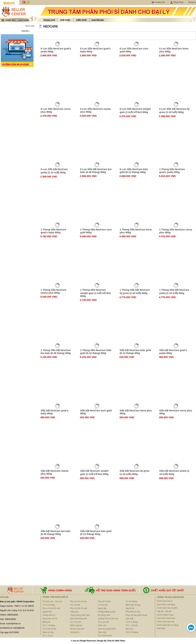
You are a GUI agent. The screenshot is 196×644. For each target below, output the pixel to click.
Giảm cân (102, 625)
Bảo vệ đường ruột (78, 619)
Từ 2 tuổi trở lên (105, 636)
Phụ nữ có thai (104, 601)
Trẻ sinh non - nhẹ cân (52, 601)
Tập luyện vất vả (50, 619)
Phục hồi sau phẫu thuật (136, 615)
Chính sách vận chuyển (167, 608)
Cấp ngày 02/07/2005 (9, 632)
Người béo (47, 612)
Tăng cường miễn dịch (80, 615)
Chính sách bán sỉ (165, 601)
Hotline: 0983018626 (9, 615)
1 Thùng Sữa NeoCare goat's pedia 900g (172, 171)
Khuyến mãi (98, 20)
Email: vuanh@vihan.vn (10, 624)
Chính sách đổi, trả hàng (167, 625)
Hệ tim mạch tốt (77, 629)
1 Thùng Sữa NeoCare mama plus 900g (53, 291)
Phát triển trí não (133, 612)
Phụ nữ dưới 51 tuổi (51, 608)
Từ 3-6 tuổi (103, 605)
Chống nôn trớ (49, 615)
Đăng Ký (192, 2)
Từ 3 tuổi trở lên (49, 629)
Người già (102, 608)
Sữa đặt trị (75, 632)
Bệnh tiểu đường (133, 605)
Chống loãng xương (107, 612)
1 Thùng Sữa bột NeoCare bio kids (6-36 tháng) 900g (56, 352)
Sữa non (129, 629)
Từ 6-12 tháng (49, 605)
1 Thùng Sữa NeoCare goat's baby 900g (53, 231)
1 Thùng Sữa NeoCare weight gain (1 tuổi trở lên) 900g (95, 293)
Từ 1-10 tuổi (76, 622)
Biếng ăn (46, 622)
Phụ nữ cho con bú (79, 601)
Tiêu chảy (102, 632)
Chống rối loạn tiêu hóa (108, 619)
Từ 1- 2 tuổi (48, 636)
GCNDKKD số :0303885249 (12, 628)
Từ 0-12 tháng (132, 632)
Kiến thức (82, 20)
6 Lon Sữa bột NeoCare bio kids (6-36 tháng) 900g (96, 171)
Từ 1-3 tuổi (75, 605)
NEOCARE (51, 26)
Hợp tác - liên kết (164, 611)
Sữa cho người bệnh (107, 629)
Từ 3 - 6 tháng (49, 625)
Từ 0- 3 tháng (132, 622)
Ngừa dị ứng (48, 632)
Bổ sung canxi (104, 615)
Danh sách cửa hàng (166, 605)
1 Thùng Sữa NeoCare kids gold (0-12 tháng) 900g (96, 352)
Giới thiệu (65, 20)
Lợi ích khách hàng (165, 615)
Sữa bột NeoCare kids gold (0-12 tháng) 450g (135, 352)
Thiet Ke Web (113, 641)
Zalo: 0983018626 (8, 619)
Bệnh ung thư (76, 625)
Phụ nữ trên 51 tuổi (79, 608)
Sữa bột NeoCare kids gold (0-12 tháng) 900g (96, 533)
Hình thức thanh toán (166, 618)
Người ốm (130, 608)
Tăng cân (74, 612)
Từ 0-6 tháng (131, 601)
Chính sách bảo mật (166, 622)
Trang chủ (49, 20)
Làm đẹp (129, 619)
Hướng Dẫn (160, 2)
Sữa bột (25, 31)
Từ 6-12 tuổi (103, 622)
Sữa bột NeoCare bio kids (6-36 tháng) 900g (56, 533)
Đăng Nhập (177, 2)
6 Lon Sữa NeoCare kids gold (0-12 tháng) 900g (134, 171)
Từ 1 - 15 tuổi (131, 625)
